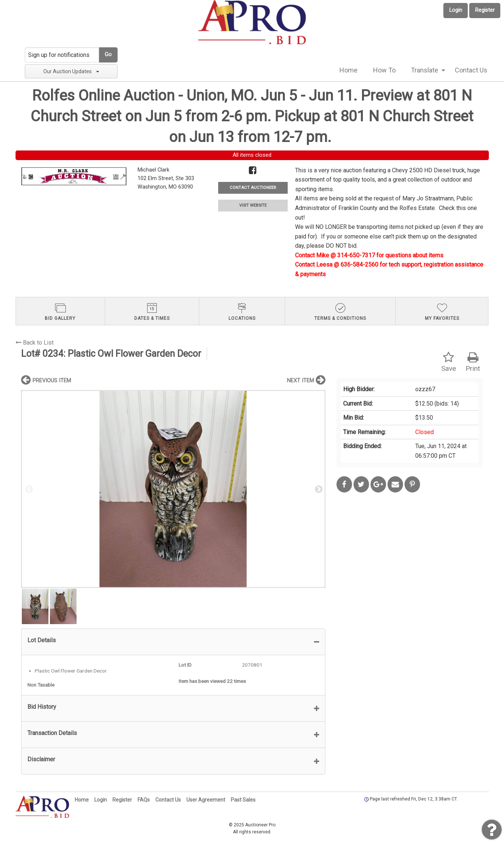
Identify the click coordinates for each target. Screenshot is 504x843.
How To (384, 70)
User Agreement (206, 800)
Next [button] (318, 489)
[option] (173, 489)
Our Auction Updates (71, 71)
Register (485, 10)
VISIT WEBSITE (253, 205)
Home (349, 70)
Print (473, 362)
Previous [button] (28, 489)
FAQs (144, 800)
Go (108, 55)
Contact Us (471, 70)
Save (449, 362)
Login (456, 10)
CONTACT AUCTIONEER (253, 188)
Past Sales (243, 800)
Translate (424, 70)
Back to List (35, 343)
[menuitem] (349, 70)
